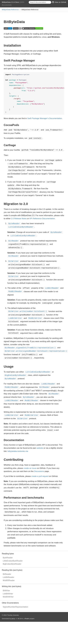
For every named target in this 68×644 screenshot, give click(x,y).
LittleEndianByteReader (13, 561)
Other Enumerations (10, 603)
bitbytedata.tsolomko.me (18, 451)
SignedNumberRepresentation (15, 607)
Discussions (39, 471)
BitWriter (6, 591)
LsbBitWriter (8, 594)
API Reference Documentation (42, 219)
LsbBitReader (8, 577)
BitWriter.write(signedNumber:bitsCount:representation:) (36, 351)
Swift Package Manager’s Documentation (45, 118)
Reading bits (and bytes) (12, 570)
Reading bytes (8, 554)
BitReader (7, 574)
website (40, 448)
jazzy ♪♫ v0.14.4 (17, 619)
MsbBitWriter (8, 597)
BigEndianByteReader (12, 564)
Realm (27, 619)
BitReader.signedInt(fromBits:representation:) (30, 348)
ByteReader (8, 558)
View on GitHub (59, 2)
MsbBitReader (9, 580)
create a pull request (40, 476)
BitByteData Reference (10, 10)
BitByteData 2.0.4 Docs (11, 2)
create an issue (30, 468)
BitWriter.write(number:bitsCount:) (28, 312)
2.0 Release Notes (19, 219)
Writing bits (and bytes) (12, 586)
